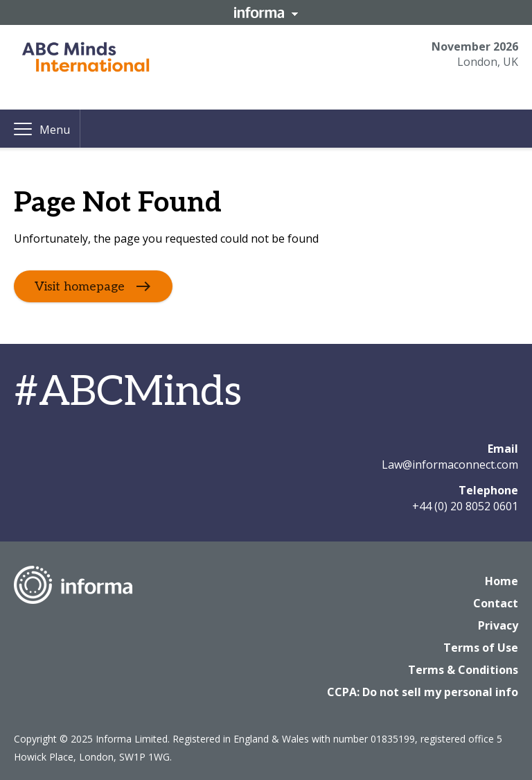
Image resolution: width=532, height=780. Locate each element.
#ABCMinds (128, 392)
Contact (496, 603)
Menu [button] (55, 130)
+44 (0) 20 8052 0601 (465, 506)
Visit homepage (80, 287)
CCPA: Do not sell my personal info (423, 692)
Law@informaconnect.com (450, 465)
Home (502, 581)
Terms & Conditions (463, 670)
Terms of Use (481, 648)
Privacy (498, 625)
